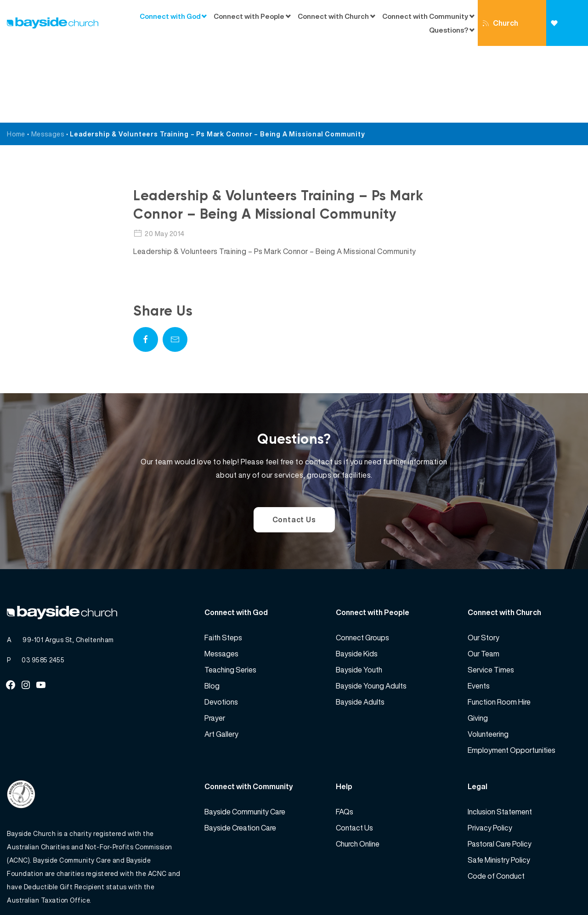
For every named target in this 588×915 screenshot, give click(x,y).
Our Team (483, 577)
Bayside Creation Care (240, 751)
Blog (212, 609)
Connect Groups (362, 561)
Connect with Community (425, 16)
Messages (48, 57)
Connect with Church (333, 16)
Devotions (221, 625)
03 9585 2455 (43, 583)
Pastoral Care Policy (500, 767)
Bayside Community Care (245, 735)
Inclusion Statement (500, 735)
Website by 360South (548, 888)
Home (16, 57)
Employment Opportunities (512, 673)
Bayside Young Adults (371, 609)
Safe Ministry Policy (499, 783)
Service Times (491, 593)
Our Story (483, 561)
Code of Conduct (496, 799)
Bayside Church (56, 888)
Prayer (215, 641)
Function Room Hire (499, 625)
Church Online (500, 32)
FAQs (345, 735)
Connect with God (170, 16)
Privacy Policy (490, 751)
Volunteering (488, 657)
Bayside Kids (357, 577)
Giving (562, 33)
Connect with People (249, 16)
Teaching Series (230, 593)
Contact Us (294, 443)
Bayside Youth (359, 593)
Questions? (449, 30)
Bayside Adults (360, 625)
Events (479, 609)
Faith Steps (223, 561)
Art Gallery (221, 657)
